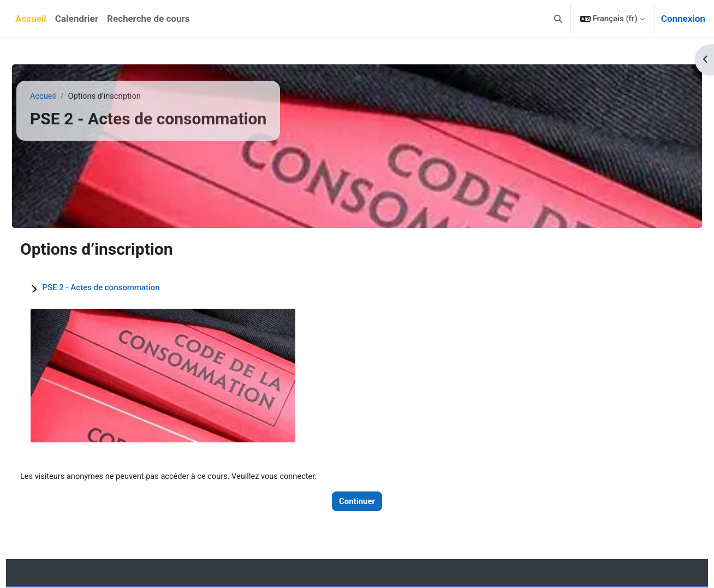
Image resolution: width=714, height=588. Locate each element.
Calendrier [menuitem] (77, 19)
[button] (558, 19)
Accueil (62, 97)
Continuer (357, 501)
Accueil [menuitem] (31, 19)
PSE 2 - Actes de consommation (119, 287)
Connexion (683, 19)
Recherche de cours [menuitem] (148, 19)
